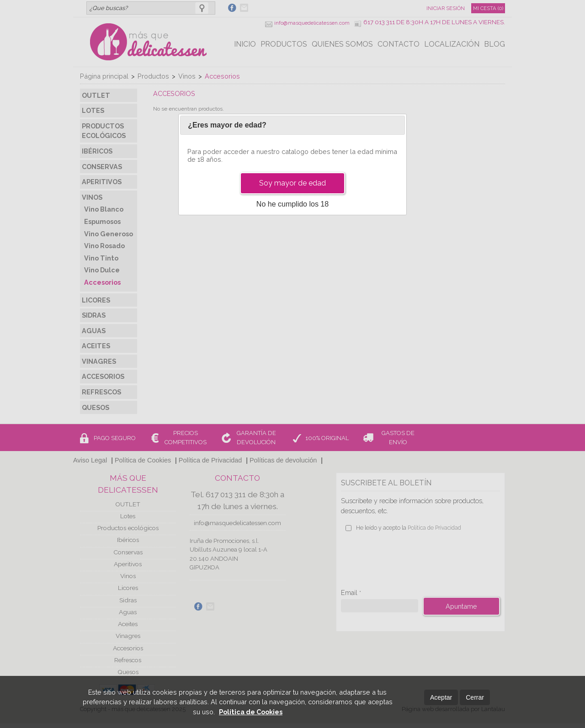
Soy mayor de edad (292, 183)
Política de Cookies (251, 712)
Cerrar (475, 697)
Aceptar (441, 697)
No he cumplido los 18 (292, 204)
